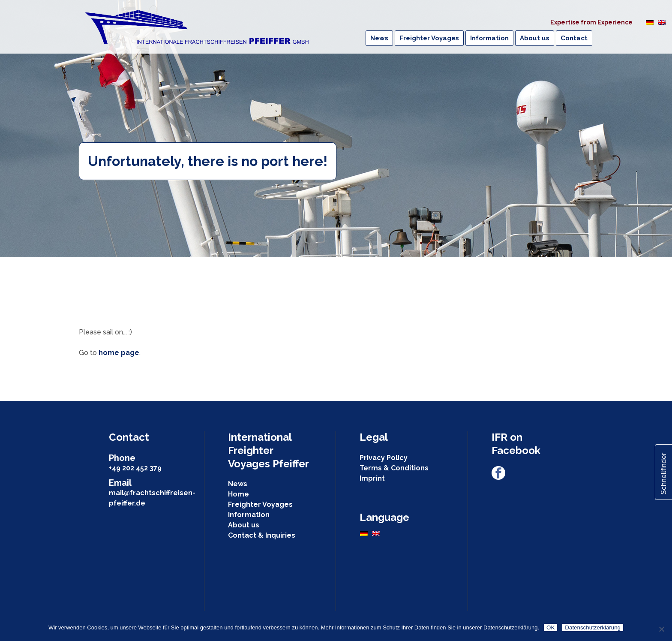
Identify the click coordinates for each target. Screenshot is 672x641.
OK (550, 627)
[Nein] (661, 629)
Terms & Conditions (394, 468)
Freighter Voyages (260, 504)
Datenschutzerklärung (593, 627)
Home (238, 494)
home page (119, 353)
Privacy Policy (384, 458)
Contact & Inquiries (262, 535)
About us (244, 525)
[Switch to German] (650, 22)
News (238, 484)
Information (249, 515)
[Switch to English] (662, 22)
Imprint (372, 478)
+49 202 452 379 (135, 468)
